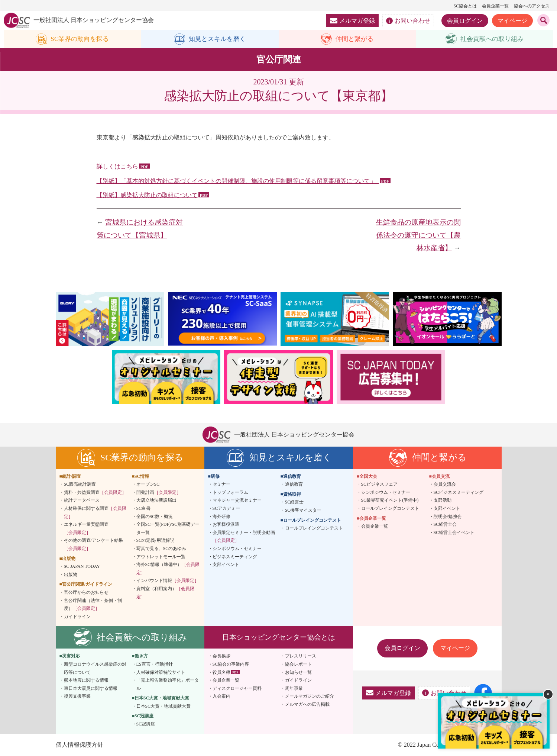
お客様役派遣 (226, 525)
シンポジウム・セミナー (237, 549)
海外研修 (221, 517)
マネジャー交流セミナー (237, 501)
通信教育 (294, 485)
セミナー (221, 485)
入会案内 (221, 697)
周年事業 (294, 688)
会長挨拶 (221, 656)
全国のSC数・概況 (155, 517)
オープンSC (148, 485)
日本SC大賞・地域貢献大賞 (164, 707)
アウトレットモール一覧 (161, 557)
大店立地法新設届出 (156, 501)
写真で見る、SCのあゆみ (161, 549)
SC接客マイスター (303, 511)
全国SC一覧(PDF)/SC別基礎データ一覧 (168, 529)
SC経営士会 (445, 525)
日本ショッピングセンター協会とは (279, 638)
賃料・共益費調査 (95, 493)
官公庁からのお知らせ (86, 593)
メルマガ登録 (352, 21)
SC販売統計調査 (80, 485)
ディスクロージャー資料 (237, 688)
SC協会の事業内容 (231, 665)
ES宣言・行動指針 (155, 665)
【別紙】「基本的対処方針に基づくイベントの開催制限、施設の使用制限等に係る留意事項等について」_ (238, 181)
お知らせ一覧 (298, 672)
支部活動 (443, 501)
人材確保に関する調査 (95, 513)
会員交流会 (445, 485)
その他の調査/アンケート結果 (93, 545)
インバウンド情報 (168, 581)
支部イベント (226, 565)
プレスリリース (301, 656)
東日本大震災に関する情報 (91, 688)
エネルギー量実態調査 (86, 529)
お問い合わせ (408, 21)
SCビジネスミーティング (459, 493)
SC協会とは (465, 6)
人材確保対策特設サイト (161, 672)
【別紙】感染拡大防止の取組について (147, 195)
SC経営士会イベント (454, 533)
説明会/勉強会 (448, 517)
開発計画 (159, 493)
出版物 (71, 575)
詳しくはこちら (117, 166)
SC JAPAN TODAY (82, 567)
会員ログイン (465, 21)
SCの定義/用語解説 (155, 541)
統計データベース (82, 501)
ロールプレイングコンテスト (314, 528)
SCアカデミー (226, 509)
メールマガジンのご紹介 (310, 697)
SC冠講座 (146, 724)
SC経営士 (294, 502)
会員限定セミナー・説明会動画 (244, 537)
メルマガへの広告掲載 (307, 705)
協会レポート (298, 665)
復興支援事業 (77, 697)
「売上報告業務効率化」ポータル (168, 685)
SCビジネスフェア (380, 485)
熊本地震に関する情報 (86, 681)
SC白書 (144, 509)
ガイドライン (77, 617)
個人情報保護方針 (80, 745)
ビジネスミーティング (235, 557)
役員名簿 (221, 672)
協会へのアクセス (532, 6)
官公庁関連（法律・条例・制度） (93, 605)
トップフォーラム (230, 493)
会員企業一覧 (495, 6)
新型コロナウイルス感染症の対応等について (95, 669)
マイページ (512, 21)
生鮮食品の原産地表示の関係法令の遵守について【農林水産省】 (418, 235)
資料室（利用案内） (165, 593)
